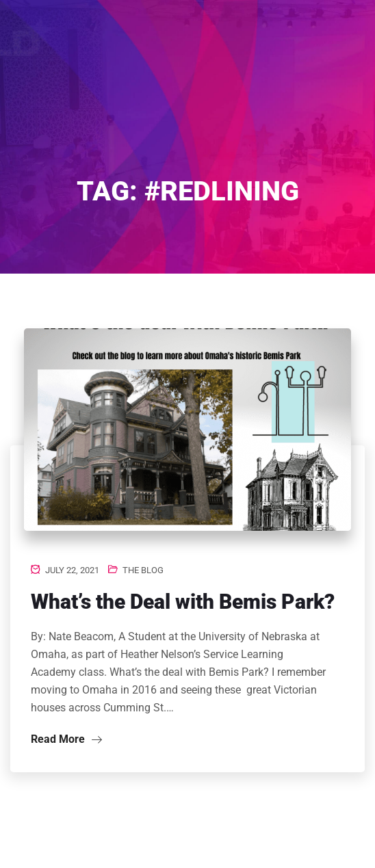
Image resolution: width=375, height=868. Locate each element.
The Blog (143, 570)
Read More (66, 739)
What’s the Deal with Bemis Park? (183, 602)
